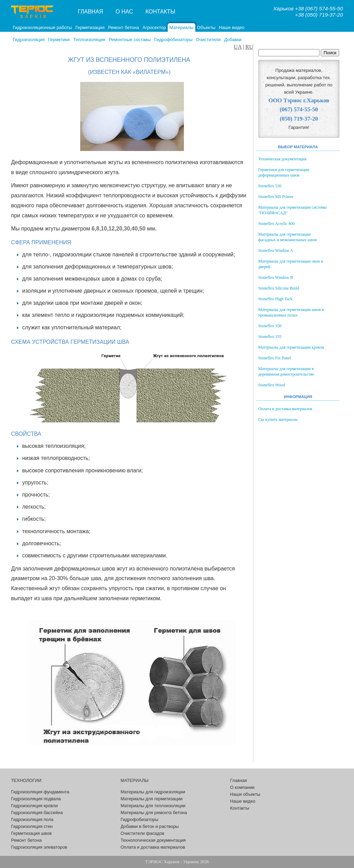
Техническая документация (282, 159)
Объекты (206, 27)
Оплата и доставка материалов (285, 409)
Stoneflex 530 (270, 186)
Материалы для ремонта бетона (154, 813)
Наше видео (232, 27)
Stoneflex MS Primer (276, 197)
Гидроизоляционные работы (42, 27)
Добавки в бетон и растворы (150, 826)
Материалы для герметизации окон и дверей (291, 264)
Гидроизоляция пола (32, 819)
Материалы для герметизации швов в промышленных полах (291, 312)
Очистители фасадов (142, 833)
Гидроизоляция (29, 40)
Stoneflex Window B (276, 277)
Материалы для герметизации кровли (291, 347)
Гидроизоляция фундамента (40, 792)
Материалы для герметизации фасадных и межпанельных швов (287, 237)
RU (249, 47)
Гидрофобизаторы (173, 40)
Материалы (181, 27)
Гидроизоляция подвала (36, 799)
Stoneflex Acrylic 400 (276, 224)
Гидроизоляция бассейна (37, 813)
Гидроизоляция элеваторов (39, 847)
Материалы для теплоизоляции (153, 806)
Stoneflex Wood (272, 385)
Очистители (208, 40)
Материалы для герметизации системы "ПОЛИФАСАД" (292, 210)
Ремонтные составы (130, 40)
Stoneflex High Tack (275, 299)
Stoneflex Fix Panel (275, 358)
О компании (243, 787)
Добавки (233, 40)
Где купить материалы (278, 419)
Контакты (160, 12)
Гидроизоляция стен (32, 826)
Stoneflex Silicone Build (279, 288)
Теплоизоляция (89, 40)
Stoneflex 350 (270, 326)
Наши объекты (245, 794)
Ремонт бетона (123, 27)
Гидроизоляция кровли (34, 806)
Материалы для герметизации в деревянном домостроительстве (286, 371)
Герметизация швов (31, 833)
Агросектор (154, 27)
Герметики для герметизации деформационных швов (284, 172)
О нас (124, 12)
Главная (90, 12)
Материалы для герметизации (152, 799)
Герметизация (90, 27)
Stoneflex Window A (276, 251)
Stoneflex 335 (270, 337)
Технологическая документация (153, 840)
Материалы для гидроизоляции (153, 792)
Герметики (59, 40)
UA (237, 47)
